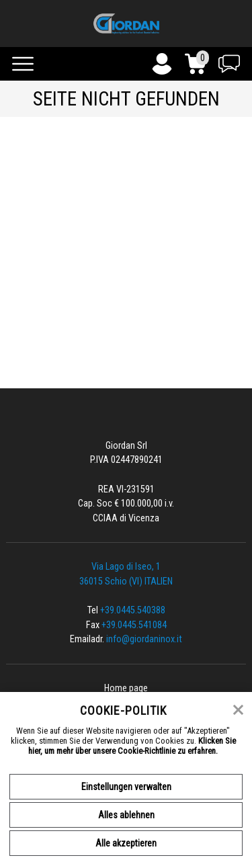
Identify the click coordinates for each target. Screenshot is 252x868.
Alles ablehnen (126, 815)
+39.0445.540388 (133, 610)
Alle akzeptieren (126, 843)
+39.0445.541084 (134, 625)
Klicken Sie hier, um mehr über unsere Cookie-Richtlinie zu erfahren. (132, 746)
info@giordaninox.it (144, 639)
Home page (126, 688)
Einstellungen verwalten (126, 787)
